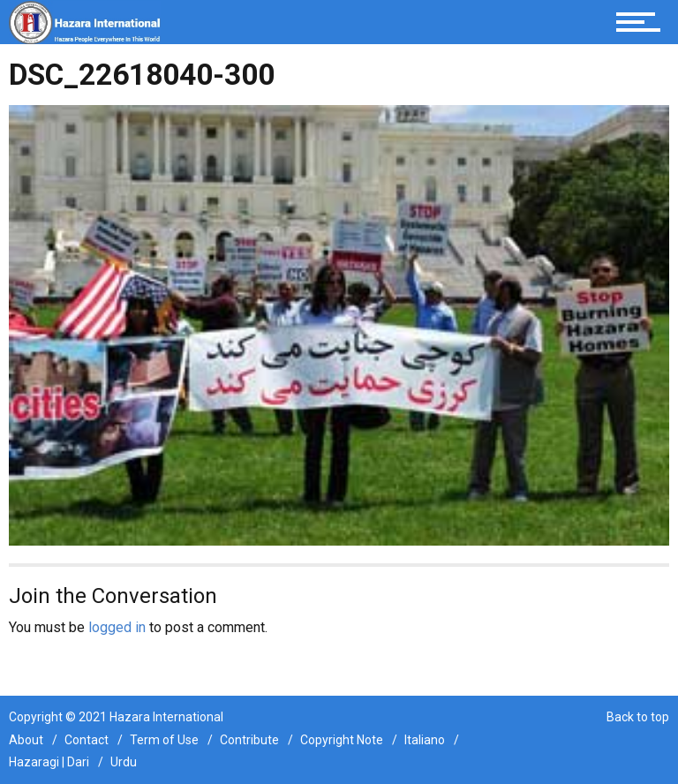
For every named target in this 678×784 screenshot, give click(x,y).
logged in (117, 627)
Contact (87, 740)
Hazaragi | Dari (49, 762)
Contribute (249, 740)
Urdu (124, 762)
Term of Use (164, 740)
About (26, 740)
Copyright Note (342, 740)
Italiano (425, 740)
